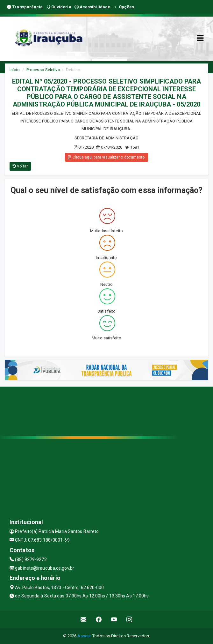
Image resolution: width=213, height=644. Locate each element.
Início (15, 70)
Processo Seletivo (43, 70)
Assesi (84, 636)
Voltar (20, 166)
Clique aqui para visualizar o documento (106, 157)
